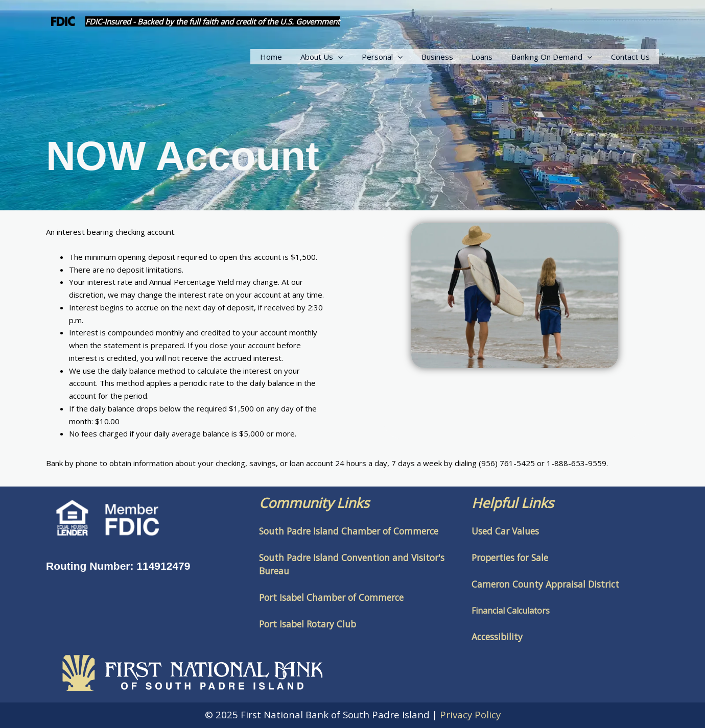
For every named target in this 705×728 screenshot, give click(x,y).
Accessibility (497, 637)
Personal (397, 57)
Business (449, 57)
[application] (357, 57)
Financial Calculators (511, 611)
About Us (340, 57)
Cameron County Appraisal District (545, 584)
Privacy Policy (470, 714)
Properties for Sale (510, 557)
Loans (491, 57)
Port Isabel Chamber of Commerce (331, 597)
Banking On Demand (557, 57)
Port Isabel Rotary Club (308, 624)
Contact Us (632, 57)
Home (293, 57)
